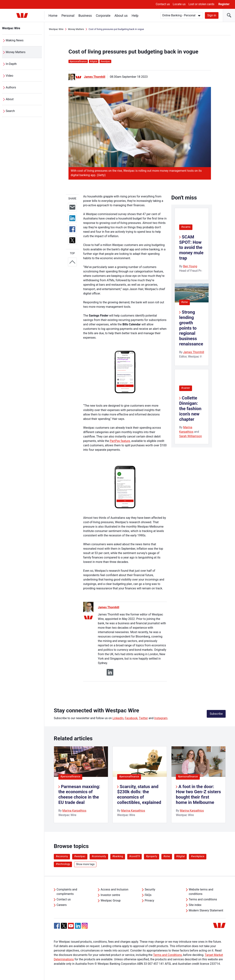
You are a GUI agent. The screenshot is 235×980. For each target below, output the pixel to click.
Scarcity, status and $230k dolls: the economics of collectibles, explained (139, 795)
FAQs (148, 895)
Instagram (161, 718)
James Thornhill (95, 77)
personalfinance (78, 61)
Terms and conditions (203, 899)
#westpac (80, 856)
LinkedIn (118, 718)
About (10, 99)
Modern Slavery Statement (206, 910)
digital (94, 61)
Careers (62, 905)
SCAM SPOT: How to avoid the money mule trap (191, 248)
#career (186, 388)
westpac (105, 61)
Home (53, 16)
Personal (68, 16)
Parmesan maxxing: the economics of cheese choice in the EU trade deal (79, 795)
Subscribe (216, 714)
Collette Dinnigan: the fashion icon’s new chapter (190, 409)
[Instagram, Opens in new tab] (85, 928)
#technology (63, 864)
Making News (15, 40)
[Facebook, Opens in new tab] (57, 926)
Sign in (212, 15)
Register (224, 4)
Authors (11, 87)
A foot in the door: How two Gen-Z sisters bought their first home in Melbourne (198, 795)
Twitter (143, 718)
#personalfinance (70, 776)
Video (10, 76)
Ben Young (190, 266)
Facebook (131, 718)
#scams (186, 227)
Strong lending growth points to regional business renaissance (191, 328)
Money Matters (16, 52)
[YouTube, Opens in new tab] (71, 926)
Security (150, 889)
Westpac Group (111, 900)
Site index (195, 905)
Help (135, 16)
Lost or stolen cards (201, 4)
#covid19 (135, 856)
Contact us (163, 4)
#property (152, 856)
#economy (62, 856)
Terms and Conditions (167, 955)
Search (10, 111)
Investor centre (110, 895)
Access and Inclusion (114, 889)
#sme (185, 302)
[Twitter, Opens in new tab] (64, 926)
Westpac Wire (11, 28)
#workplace (198, 856)
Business (85, 16)
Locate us (179, 4)
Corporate (103, 16)
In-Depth (11, 64)
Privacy (149, 900)
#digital (181, 856)
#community (99, 856)
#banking (118, 856)
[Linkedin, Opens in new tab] (78, 926)
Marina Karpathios (74, 811)
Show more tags (85, 864)
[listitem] (81, 785)
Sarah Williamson (191, 436)
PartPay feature (120, 441)
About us (121, 16)
